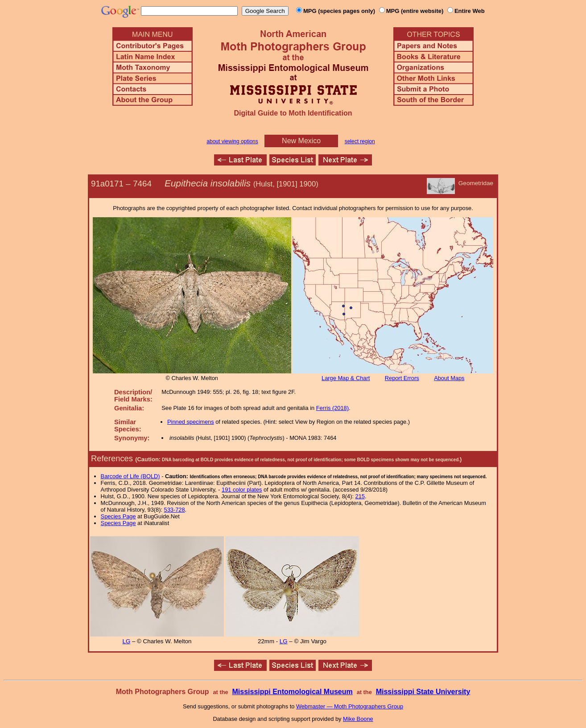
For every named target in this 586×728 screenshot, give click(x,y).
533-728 (175, 510)
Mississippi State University (423, 692)
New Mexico (301, 141)
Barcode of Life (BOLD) (130, 476)
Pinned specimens (191, 422)
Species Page (118, 516)
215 (360, 496)
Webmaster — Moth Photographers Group (350, 706)
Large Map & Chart (346, 378)
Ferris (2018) (332, 408)
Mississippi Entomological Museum (292, 692)
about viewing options (232, 141)
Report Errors (402, 378)
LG (126, 641)
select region (360, 141)
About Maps (449, 378)
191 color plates (242, 490)
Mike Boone (358, 719)
